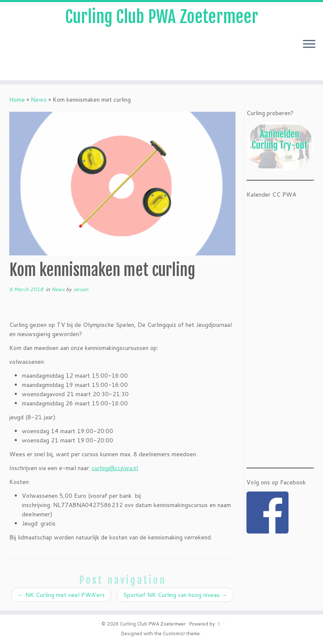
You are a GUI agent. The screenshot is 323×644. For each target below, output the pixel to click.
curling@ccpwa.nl (115, 468)
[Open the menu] (309, 45)
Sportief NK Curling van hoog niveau (175, 595)
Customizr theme (181, 633)
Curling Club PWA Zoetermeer (162, 17)
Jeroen (81, 289)
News (39, 100)
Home (17, 100)
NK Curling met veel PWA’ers (61, 595)
